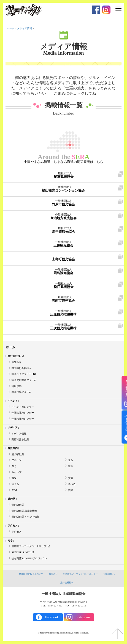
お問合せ (53, 574)
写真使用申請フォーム (24, 380)
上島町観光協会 (63, 258)
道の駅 (11, 499)
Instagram (83, 617)
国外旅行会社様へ (21, 368)
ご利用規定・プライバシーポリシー (80, 574)
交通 (71, 478)
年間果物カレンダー (23, 419)
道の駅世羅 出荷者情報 (24, 511)
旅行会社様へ (15, 356)
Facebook (52, 617)
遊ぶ (71, 466)
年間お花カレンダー (23, 413)
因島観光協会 (63, 272)
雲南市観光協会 (63, 299)
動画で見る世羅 (20, 439)
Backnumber (63, 113)
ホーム (11, 28)
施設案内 (13, 448)
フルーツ (17, 460)
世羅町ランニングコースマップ (31, 546)
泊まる (15, 484)
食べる (72, 484)
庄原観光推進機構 (63, 313)
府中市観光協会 (63, 230)
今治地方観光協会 (63, 217)
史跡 (71, 490)
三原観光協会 (63, 244)
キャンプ (17, 472)
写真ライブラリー (24, 374)
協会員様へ (109, 574)
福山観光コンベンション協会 (63, 189)
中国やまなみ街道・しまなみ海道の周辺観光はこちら (64, 162)
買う (14, 466)
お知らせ (17, 362)
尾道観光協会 (63, 175)
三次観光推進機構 (63, 327)
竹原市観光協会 (63, 203)
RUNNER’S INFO (23, 552)
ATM (14, 490)
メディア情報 (25, 28)
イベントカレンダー (23, 407)
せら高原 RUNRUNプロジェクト (29, 558)
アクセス (13, 526)
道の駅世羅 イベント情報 (25, 517)
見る (71, 460)
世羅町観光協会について (31, 574)
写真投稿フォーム (21, 392)
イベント (13, 401)
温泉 (14, 478)
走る (10, 540)
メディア (13, 428)
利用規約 (17, 386)
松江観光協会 (63, 285)
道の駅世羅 (18, 454)
